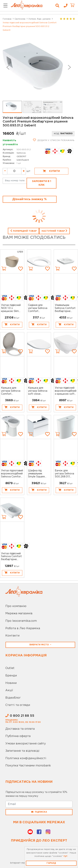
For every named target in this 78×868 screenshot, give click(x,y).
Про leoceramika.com (21, 621)
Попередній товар (23, 231)
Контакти (12, 636)
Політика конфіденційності (26, 758)
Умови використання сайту (26, 744)
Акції (9, 690)
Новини (11, 683)
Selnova (21, 153)
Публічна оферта (18, 736)
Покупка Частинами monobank (28, 766)
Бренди (11, 676)
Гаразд (51, 863)
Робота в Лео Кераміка (23, 628)
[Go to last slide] (8, 67)
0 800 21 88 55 (20, 716)
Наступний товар (54, 231)
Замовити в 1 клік (41, 183)
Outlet (10, 668)
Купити (51, 171)
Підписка (39, 812)
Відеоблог (13, 698)
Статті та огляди (18, 705)
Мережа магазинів (19, 613)
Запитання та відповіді (22, 751)
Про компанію (16, 606)
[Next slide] (69, 67)
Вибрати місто (39, 645)
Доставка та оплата (20, 729)
